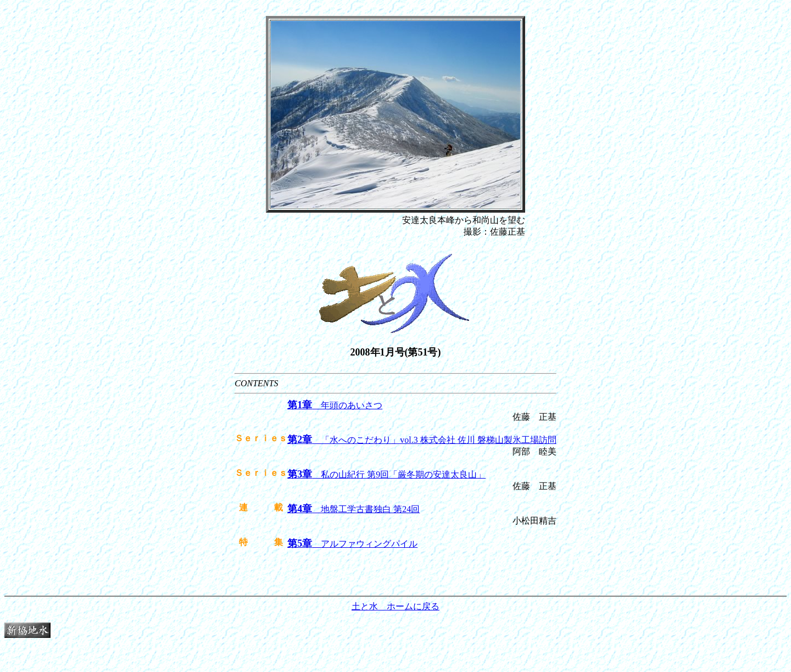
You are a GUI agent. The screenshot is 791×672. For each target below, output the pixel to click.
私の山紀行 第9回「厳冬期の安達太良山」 (386, 474)
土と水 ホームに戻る (396, 606)
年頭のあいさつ (335, 405)
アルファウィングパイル (352, 544)
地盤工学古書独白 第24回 (353, 509)
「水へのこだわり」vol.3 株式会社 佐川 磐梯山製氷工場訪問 (422, 440)
